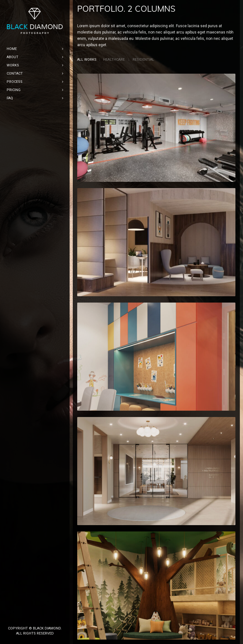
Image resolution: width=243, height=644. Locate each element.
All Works (87, 60)
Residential (143, 60)
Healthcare (114, 60)
